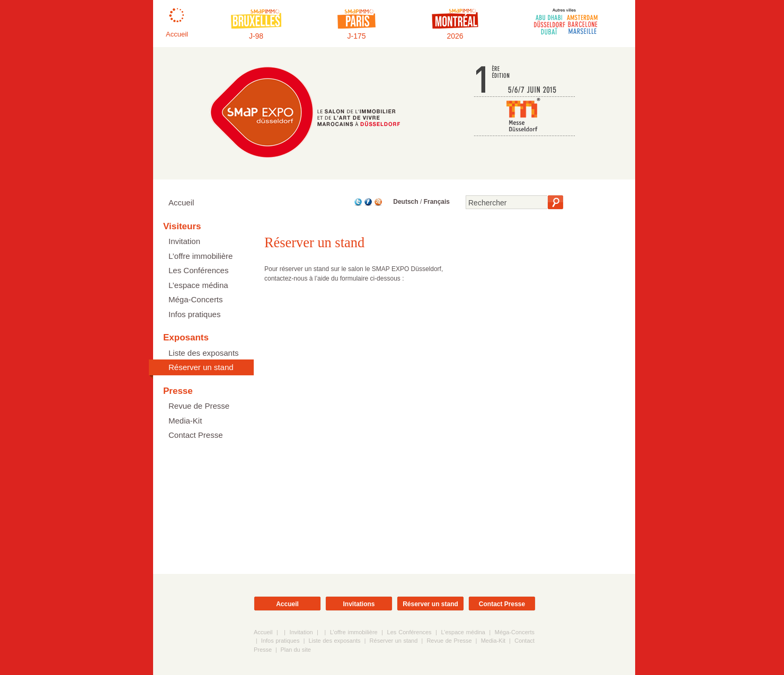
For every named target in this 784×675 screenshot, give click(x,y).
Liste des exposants (204, 353)
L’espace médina (198, 285)
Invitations (359, 604)
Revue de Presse (199, 406)
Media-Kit (185, 421)
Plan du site (295, 650)
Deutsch (406, 202)
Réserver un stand (201, 367)
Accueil (181, 202)
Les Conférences (198, 270)
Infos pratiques (194, 314)
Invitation (184, 241)
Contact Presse (196, 435)
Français (437, 202)
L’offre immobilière (201, 256)
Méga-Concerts (196, 299)
